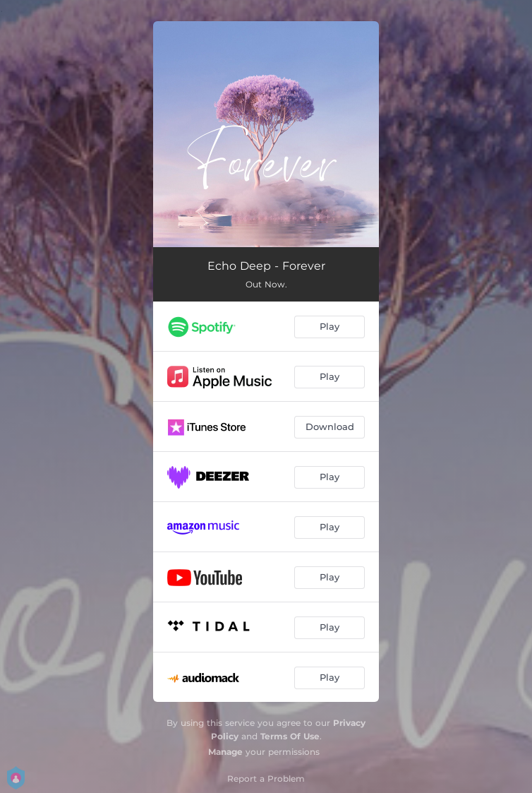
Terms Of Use (290, 736)
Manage (225, 752)
